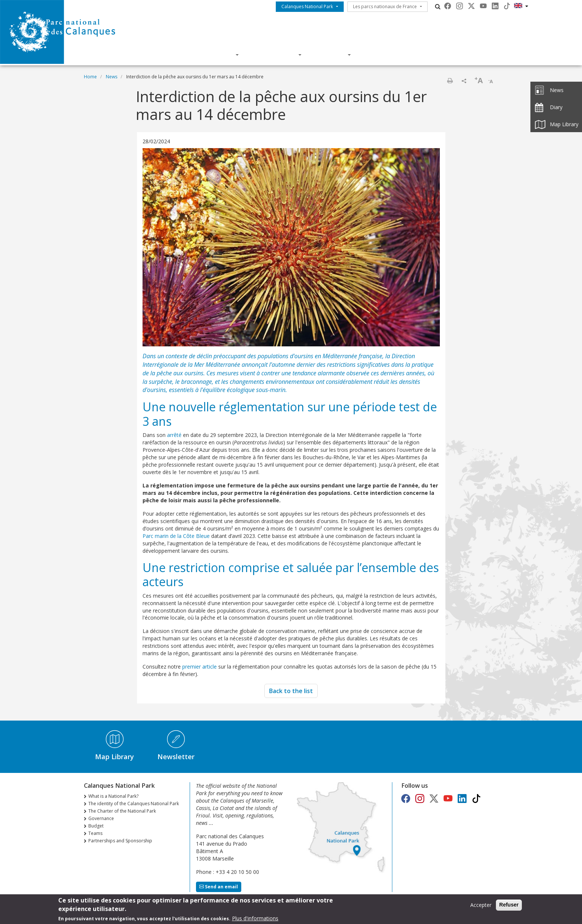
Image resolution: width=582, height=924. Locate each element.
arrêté (174, 435)
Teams (95, 833)
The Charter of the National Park (122, 811)
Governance (101, 818)
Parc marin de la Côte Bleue (177, 536)
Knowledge (275, 55)
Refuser (509, 906)
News (112, 77)
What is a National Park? (113, 796)
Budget (96, 826)
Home (90, 77)
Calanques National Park (307, 6)
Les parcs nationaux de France (385, 6)
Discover (218, 55)
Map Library (115, 757)
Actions (331, 55)
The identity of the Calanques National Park (134, 804)
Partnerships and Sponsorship (120, 841)
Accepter (481, 906)
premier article (200, 667)
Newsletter (176, 757)
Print (450, 81)
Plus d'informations (255, 920)
